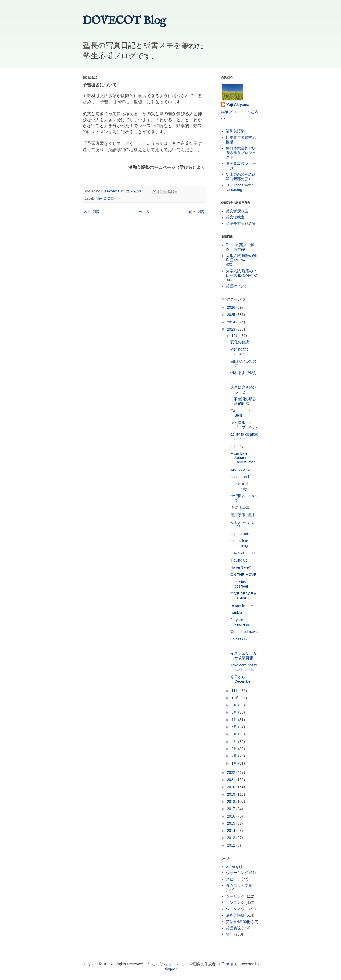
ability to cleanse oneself (244, 436)
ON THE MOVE (243, 575)
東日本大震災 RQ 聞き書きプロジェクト (241, 153)
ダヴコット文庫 (239, 885)
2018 (232, 802)
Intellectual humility (239, 486)
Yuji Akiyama (238, 105)
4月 (235, 742)
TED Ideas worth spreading (240, 187)
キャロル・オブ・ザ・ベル (244, 425)
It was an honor (243, 553)
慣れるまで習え (243, 373)
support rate (240, 534)
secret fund (240, 477)
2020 (232, 787)
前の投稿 (196, 212)
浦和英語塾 (105, 198)
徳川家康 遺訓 (242, 515)
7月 (235, 720)
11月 (236, 691)
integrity (237, 446)
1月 (235, 763)
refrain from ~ (242, 605)
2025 (232, 315)
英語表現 (233, 928)
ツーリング (235, 896)
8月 (235, 712)
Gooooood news (244, 632)
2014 (232, 831)
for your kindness (240, 622)
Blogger (170, 969)
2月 (235, 756)
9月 (235, 705)
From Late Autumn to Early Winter (243, 458)
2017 (232, 809)
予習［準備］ (242, 507)
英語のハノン (237, 286)
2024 (232, 322)
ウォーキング (237, 873)
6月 (235, 727)
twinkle (236, 613)
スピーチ (233, 879)
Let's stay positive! (239, 584)
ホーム (144, 212)
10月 (236, 698)
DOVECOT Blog (124, 21)
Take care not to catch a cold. (244, 667)
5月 (235, 734)
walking (232, 867)
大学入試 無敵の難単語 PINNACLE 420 (241, 260)
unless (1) (239, 639)
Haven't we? (241, 567)
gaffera (223, 964)
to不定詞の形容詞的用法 (243, 401)
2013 (232, 838)
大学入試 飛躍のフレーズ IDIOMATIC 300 (241, 275)
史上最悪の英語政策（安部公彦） (241, 176)
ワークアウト (237, 909)
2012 (232, 845)
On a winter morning (240, 543)
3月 (235, 749)
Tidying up (239, 560)
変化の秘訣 (240, 342)
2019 (232, 794)
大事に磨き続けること (243, 390)
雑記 (230, 934)
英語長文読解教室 (241, 223)
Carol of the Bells (240, 413)
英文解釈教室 (237, 211)
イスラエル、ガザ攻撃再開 (243, 656)
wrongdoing (240, 469)
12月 (236, 336)
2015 (232, 823)
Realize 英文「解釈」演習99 (240, 247)
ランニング (235, 902)
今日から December (241, 679)
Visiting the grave (239, 351)
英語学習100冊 (238, 922)
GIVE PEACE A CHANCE (243, 596)
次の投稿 (91, 212)
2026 (232, 307)
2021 (232, 780)
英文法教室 (235, 217)
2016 (232, 816)
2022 (232, 772)
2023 (232, 329)
